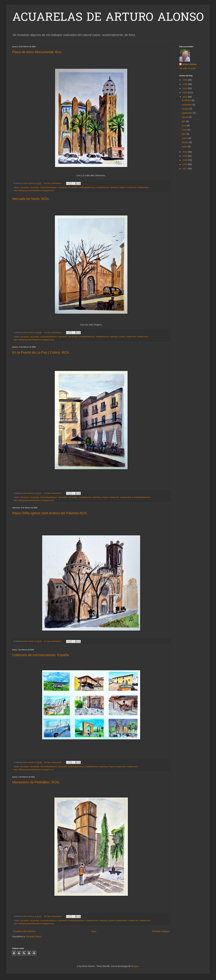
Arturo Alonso (189, 64)
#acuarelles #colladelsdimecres (81, 337)
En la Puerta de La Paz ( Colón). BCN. (41, 352)
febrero (186, 142)
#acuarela (24, 187)
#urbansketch (122, 921)
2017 (185, 169)
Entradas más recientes (24, 931)
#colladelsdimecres (87, 187)
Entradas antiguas (161, 931)
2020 (185, 156)
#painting (114, 187)
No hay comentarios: (53, 183)
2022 (185, 97)
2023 (185, 92)
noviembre (187, 105)
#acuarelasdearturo (49, 187)
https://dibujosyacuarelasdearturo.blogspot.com (34, 191)
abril (184, 134)
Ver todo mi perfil (187, 68)
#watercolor (132, 187)
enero (185, 147)
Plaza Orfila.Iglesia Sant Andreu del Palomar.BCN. (50, 513)
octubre (186, 109)
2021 (185, 152)
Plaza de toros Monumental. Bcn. (37, 52)
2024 (185, 88)
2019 (185, 160)
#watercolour (143, 187)
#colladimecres (103, 187)
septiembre (187, 113)
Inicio (94, 931)
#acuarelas (34, 187)
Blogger (135, 966)
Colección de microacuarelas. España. (41, 655)
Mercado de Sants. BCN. (31, 199)
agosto (185, 117)
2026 (185, 80)
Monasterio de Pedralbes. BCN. (36, 782)
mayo (185, 130)
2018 (185, 164)
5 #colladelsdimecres (141, 497)
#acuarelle (63, 187)
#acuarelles (73, 187)
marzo (185, 138)
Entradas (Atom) (34, 937)
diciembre (187, 100)
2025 (185, 84)
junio (184, 126)
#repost (122, 187)
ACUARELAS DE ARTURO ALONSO (108, 18)
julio (184, 121)
